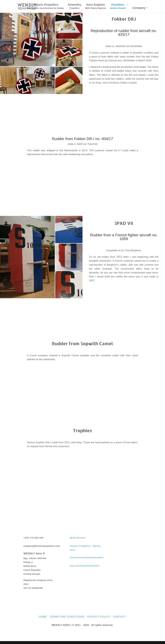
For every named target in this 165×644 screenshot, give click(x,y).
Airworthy (74, 6)
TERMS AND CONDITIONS (67, 617)
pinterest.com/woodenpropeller (87, 557)
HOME (43, 617)
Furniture (118, 6)
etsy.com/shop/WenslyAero (85, 566)
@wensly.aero (78, 538)
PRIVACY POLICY (99, 617)
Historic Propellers (45, 6)
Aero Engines (96, 6)
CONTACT (120, 617)
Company (139, 8)
